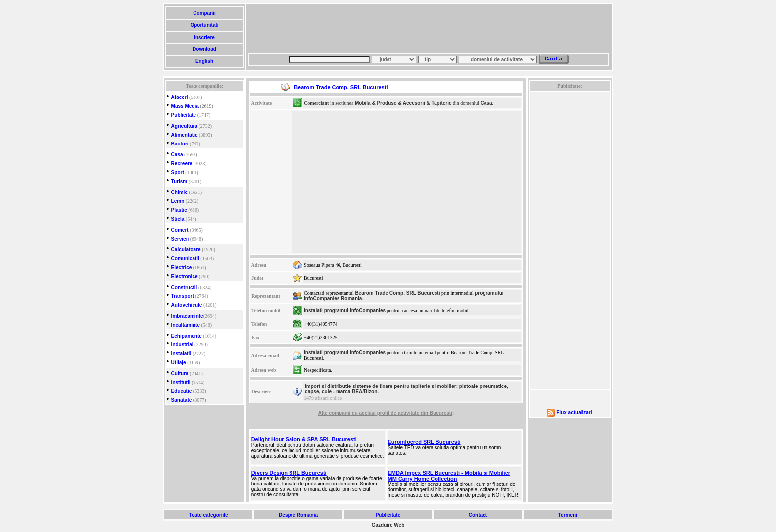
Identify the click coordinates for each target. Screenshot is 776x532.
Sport (178, 172)
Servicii (180, 239)
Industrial (182, 345)
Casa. (487, 103)
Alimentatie (185, 135)
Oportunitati (205, 25)
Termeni (568, 515)
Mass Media (185, 106)
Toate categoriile (208, 515)
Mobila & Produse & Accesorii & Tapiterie (403, 103)
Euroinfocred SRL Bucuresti (424, 442)
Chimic (179, 192)
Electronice (185, 276)
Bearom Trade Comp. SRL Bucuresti (397, 293)
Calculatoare (186, 250)
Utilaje (179, 363)
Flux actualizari (574, 412)
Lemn (178, 201)
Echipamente (187, 336)
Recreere (182, 164)
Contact (478, 515)
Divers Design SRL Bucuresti (289, 473)
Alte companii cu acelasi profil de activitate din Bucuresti (385, 413)
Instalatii (181, 354)
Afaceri (180, 97)
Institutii (181, 382)
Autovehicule (187, 305)
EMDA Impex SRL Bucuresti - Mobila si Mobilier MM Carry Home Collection (449, 476)
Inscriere (204, 37)
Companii (204, 13)
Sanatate (182, 400)
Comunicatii (185, 259)
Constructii (184, 287)
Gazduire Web (388, 525)
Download (204, 49)
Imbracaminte (187, 316)
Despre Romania (298, 515)
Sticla (178, 219)
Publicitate (184, 115)
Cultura (180, 373)
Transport (183, 296)
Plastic (179, 210)
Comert (180, 230)
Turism (179, 181)
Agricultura (184, 126)
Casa (177, 155)
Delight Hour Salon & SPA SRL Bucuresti (304, 439)
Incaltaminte (186, 325)
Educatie (182, 391)
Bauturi (180, 144)
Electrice (182, 267)
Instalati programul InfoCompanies (345, 311)
